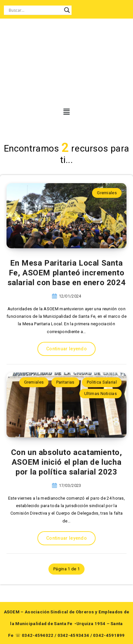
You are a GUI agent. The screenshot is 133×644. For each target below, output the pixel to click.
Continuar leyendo (66, 349)
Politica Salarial (102, 382)
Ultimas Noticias (100, 394)
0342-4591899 (109, 635)
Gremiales (107, 193)
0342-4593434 (73, 635)
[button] (66, 112)
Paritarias (65, 382)
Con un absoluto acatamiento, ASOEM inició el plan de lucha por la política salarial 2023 (67, 462)
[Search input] (35, 10)
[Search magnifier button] (67, 10)
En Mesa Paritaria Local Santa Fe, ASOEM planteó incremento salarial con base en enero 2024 (67, 273)
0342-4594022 (38, 635)
